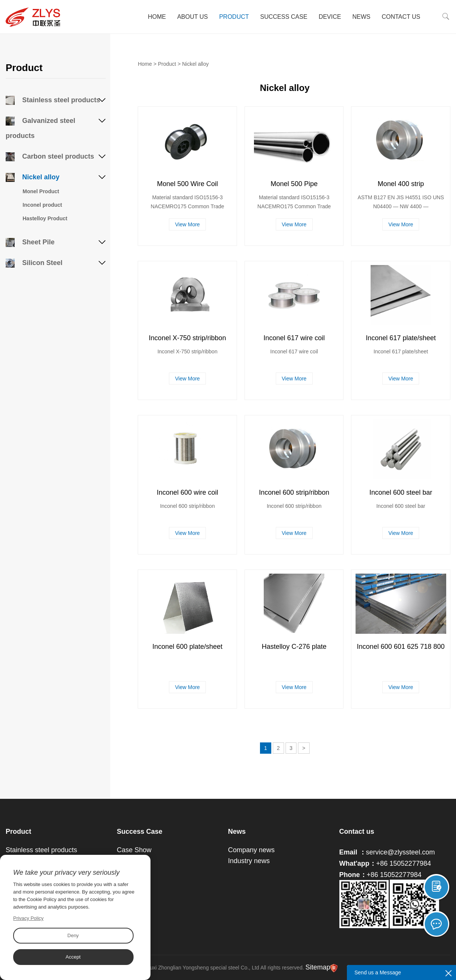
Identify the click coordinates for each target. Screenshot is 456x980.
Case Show (134, 850)
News (361, 17)
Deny (73, 935)
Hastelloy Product (45, 218)
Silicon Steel (34, 263)
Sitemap (318, 967)
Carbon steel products (50, 156)
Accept (73, 957)
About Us (193, 17)
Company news (251, 850)
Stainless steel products (53, 100)
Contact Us (401, 17)
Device (330, 17)
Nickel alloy (33, 177)
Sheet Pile (30, 242)
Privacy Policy (28, 918)
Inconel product (42, 205)
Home (157, 17)
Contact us (357, 832)
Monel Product (41, 191)
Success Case (284, 17)
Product (234, 17)
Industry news (249, 861)
